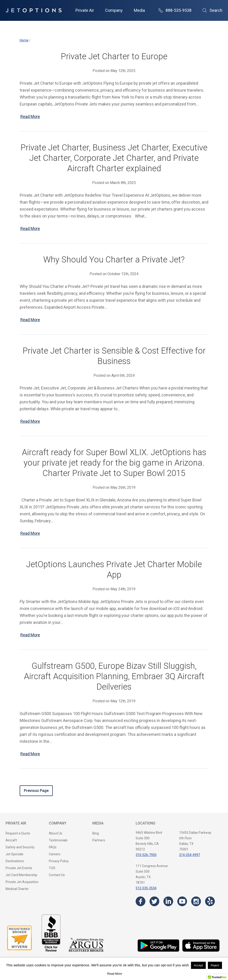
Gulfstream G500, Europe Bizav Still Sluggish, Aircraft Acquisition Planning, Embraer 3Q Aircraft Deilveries (114, 676)
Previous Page (36, 791)
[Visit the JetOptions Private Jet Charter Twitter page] (154, 901)
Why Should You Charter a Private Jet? (114, 260)
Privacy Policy (59, 861)
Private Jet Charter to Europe (114, 56)
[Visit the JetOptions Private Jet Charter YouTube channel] (182, 901)
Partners (99, 840)
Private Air (85, 10)
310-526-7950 (146, 855)
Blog (96, 833)
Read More (30, 117)
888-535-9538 (175, 10)
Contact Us (57, 875)
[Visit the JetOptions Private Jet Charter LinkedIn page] (168, 901)
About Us (56, 833)
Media (139, 10)
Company (114, 10)
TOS (52, 868)
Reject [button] (215, 965)
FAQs (53, 847)
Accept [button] (198, 965)
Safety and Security (20, 847)
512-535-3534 (146, 888)
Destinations (15, 861)
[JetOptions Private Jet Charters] (34, 10)
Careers (55, 854)
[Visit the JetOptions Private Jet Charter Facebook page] (141, 901)
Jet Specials (14, 854)
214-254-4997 (190, 855)
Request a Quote (18, 833)
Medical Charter (17, 889)
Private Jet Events (19, 868)
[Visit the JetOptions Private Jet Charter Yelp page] (210, 901)
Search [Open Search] (212, 10)
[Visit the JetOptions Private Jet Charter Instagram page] (196, 901)
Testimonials (58, 840)
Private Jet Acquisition (22, 882)
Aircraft (11, 840)
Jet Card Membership (21, 875)
